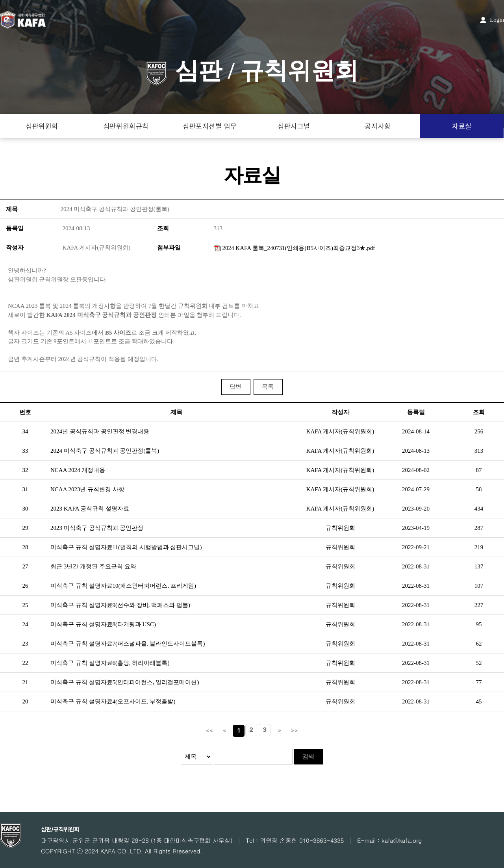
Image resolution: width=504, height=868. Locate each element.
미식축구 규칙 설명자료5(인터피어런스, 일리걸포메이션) (125, 682)
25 (25, 605)
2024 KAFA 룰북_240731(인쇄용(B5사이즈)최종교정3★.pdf (299, 248)
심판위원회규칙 (126, 126)
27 (25, 566)
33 (25, 451)
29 (25, 528)
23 (25, 644)
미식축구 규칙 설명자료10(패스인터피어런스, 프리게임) (123, 586)
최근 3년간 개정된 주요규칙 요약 (93, 566)
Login (492, 20)
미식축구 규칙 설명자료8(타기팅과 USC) (103, 624)
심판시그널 (294, 126)
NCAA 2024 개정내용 (78, 470)
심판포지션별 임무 (210, 126)
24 (25, 624)
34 (25, 431)
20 (25, 701)
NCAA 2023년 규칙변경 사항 (87, 489)
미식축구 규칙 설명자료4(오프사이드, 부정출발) (113, 701)
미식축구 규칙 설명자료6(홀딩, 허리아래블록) (110, 663)
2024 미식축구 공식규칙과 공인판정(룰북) (105, 451)
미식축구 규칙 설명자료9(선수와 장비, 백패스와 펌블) (120, 605)
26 (25, 586)
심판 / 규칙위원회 (252, 71)
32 (25, 470)
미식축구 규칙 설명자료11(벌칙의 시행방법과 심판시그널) (126, 547)
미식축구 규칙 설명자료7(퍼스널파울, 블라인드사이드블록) (128, 644)
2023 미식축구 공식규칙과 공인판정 (97, 528)
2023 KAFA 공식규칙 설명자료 (90, 509)
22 (25, 663)
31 (25, 489)
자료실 (462, 126)
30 (25, 509)
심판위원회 (42, 126)
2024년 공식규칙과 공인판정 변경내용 (100, 431)
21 (25, 682)
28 (25, 547)
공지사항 (378, 126)
